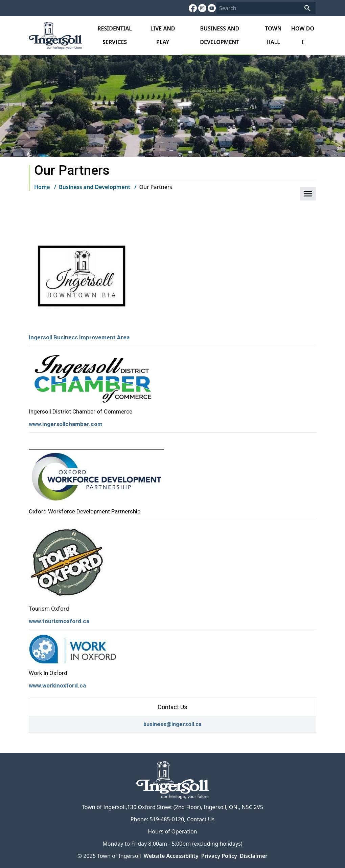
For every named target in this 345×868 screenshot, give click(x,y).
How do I (303, 35)
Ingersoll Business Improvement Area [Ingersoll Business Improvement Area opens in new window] (79, 337)
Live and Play (163, 35)
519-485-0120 (167, 819)
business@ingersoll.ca (172, 724)
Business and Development (220, 35)
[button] (308, 194)
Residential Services (115, 35)
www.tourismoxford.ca (59, 621)
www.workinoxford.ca (57, 685)
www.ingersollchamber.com (66, 424)
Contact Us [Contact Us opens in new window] (201, 819)
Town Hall (273, 35)
